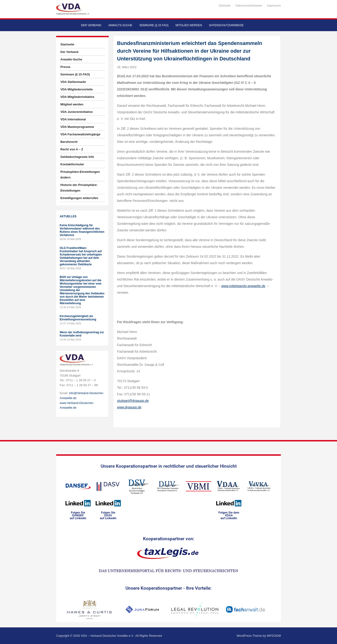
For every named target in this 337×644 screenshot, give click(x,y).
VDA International (73, 119)
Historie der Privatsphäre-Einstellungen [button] (79, 188)
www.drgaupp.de (129, 407)
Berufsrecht (69, 142)
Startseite (225, 6)
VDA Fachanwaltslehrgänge (80, 134)
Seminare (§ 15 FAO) (154, 25)
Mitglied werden (189, 25)
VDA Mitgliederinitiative (77, 97)
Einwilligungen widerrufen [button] (79, 198)
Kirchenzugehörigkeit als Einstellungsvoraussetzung (78, 318)
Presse (65, 67)
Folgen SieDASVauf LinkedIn (108, 515)
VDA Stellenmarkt (73, 82)
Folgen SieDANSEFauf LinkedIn (78, 515)
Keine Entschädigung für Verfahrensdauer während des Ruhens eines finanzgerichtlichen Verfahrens (82, 230)
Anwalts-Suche (120, 25)
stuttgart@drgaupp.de (133, 401)
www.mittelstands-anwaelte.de (243, 286)
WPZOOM (274, 636)
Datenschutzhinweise (249, 6)
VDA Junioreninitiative (77, 112)
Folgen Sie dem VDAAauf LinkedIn (229, 515)
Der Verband (91, 25)
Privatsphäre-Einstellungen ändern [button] (80, 175)
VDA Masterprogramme (77, 127)
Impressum (274, 6)
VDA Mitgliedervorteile (77, 89)
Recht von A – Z (72, 149)
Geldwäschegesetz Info (77, 157)
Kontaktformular (72, 164)
